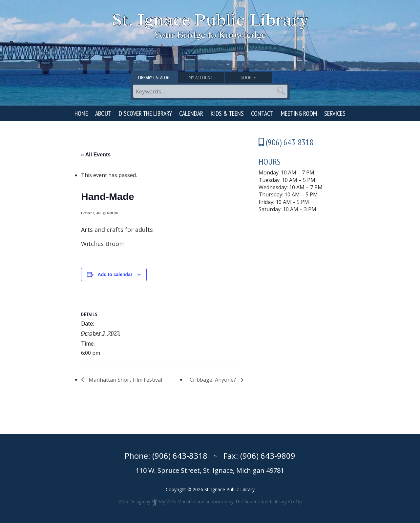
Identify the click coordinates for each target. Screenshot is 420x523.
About (103, 113)
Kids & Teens (227, 113)
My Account (210, 78)
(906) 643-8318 (180, 456)
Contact (262, 113)
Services (335, 113)
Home (81, 113)
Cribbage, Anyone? (213, 380)
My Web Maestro (177, 502)
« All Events (96, 155)
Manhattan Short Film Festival (125, 380)
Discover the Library (145, 113)
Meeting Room (299, 113)
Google (263, 78)
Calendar (191, 113)
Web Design (131, 502)
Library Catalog (157, 78)
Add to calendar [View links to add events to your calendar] (115, 274)
